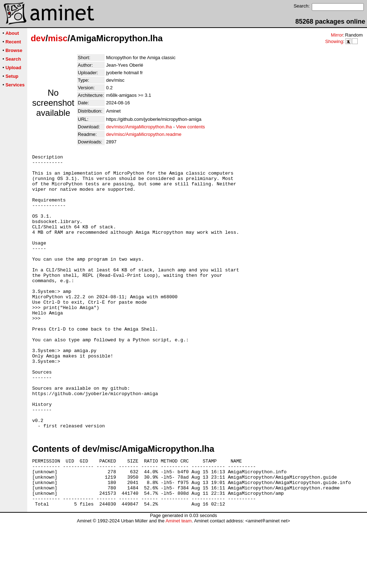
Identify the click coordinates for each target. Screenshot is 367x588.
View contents (190, 127)
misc (58, 38)
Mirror (337, 35)
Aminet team (179, 585)
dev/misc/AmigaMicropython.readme (144, 134)
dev (38, 38)
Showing (334, 41)
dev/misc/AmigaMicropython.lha (139, 127)
